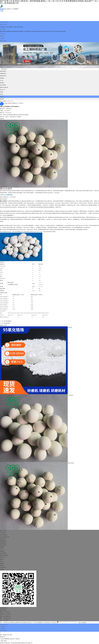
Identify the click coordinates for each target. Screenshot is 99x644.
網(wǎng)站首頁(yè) (4, 22)
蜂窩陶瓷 (21, 30)
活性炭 (56, 30)
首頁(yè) (7, 110)
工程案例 (2, 36)
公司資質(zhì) (3, 26)
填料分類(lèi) (3, 28)
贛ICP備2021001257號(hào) (51, 616)
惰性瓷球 (59, 30)
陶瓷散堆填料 (3, 30)
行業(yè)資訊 (3, 32)
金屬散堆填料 (9, 30)
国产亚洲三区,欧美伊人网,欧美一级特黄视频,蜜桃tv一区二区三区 (14, 640)
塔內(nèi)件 (48, 30)
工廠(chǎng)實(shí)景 (18, 26)
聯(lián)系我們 (3, 38)
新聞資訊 (2, 34)
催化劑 (52, 30)
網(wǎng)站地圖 (82, 616)
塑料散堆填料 (16, 30)
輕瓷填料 (64, 30)
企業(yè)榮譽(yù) (10, 26)
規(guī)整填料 (34, 30)
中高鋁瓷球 (70, 388)
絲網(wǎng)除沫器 (41, 30)
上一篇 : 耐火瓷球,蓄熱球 (6, 314)
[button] (49, 179)
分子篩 (25, 30)
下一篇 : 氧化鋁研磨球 (5, 316)
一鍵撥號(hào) (3, 620)
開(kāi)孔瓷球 (71, 456)
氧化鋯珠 (70, 321)
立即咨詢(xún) (3, 188)
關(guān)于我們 (3, 24)
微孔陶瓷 (29, 30)
